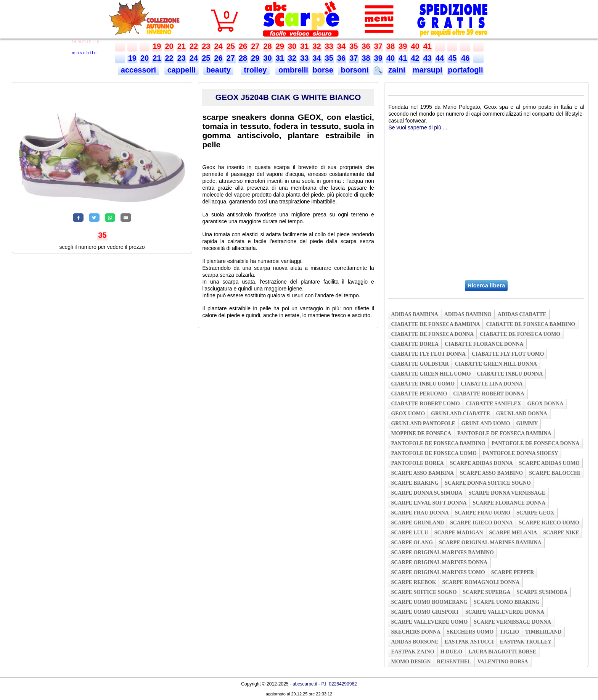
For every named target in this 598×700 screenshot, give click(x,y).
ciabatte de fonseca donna (432, 334)
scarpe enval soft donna (429, 503)
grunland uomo (486, 423)
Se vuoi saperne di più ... (418, 127)
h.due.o (452, 652)
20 (169, 46)
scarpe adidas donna (481, 463)
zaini (397, 70)
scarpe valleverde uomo (429, 622)
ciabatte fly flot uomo (508, 354)
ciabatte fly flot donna (428, 354)
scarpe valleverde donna (505, 612)
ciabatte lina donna (492, 384)
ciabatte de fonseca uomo (520, 334)
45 (452, 58)
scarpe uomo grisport (425, 612)
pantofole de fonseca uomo (434, 453)
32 (317, 46)
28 (268, 46)
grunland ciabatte (461, 414)
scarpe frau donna (420, 513)
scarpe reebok (413, 582)
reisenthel (454, 662)
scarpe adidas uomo (549, 463)
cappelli (182, 70)
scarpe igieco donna (481, 523)
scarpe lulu (409, 533)
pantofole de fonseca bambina (504, 433)
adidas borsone (415, 642)
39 (403, 46)
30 (292, 46)
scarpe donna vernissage (507, 493)
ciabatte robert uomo (425, 404)
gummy (527, 423)
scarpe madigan (459, 533)
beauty (219, 70)
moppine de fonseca (421, 433)
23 (206, 46)
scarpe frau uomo (483, 513)
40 (415, 46)
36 (366, 46)
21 (182, 46)
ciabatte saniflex (494, 404)
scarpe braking (415, 483)
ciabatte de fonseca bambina (435, 324)
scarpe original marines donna (439, 562)
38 (391, 46)
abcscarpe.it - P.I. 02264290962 (325, 684)
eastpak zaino (412, 652)
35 (354, 46)
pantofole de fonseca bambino (438, 443)
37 (378, 46)
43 (428, 58)
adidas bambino (468, 314)
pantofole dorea (417, 463)
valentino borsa (503, 662)
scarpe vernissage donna (512, 622)
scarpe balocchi (555, 473)
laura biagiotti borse (502, 652)
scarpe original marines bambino (442, 552)
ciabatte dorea (415, 344)
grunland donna (522, 414)
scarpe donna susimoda (427, 493)
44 (440, 58)
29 (280, 46)
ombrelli (292, 70)
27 (255, 46)
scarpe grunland (417, 523)
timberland (543, 632)
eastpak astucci (469, 642)
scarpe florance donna (509, 503)
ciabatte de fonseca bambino (530, 324)
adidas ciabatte (522, 314)
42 (415, 58)
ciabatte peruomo (419, 394)
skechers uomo (470, 632)
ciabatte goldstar (420, 364)
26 (243, 46)
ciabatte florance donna (484, 344)
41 (428, 46)
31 (304, 46)
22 (194, 46)
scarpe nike (561, 533)
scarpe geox (535, 513)
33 (329, 46)
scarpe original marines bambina (490, 543)
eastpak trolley (526, 642)
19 (157, 46)
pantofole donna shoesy (521, 453)
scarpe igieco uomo (549, 523)
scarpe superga (487, 592)
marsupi (428, 70)
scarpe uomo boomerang (429, 602)
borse (323, 70)
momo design (411, 662)
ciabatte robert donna (489, 394)
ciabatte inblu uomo (423, 384)
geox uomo (408, 414)
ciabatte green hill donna (496, 364)
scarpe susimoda (542, 592)
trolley (255, 70)
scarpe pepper (513, 572)
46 (465, 58)
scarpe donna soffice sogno (488, 483)
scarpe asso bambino (491, 473)
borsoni (354, 70)
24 (219, 46)
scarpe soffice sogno (424, 592)
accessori (138, 70)
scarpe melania (513, 533)
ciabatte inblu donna (510, 374)
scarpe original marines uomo (438, 572)
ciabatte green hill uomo (431, 374)
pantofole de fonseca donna (535, 443)
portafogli (465, 70)
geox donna (545, 404)
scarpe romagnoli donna (481, 582)
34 (341, 46)
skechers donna (416, 632)
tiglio (509, 632)
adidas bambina (414, 314)
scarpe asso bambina (422, 473)
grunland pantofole (423, 423)
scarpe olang (412, 543)
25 (231, 46)
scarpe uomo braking (507, 602)
